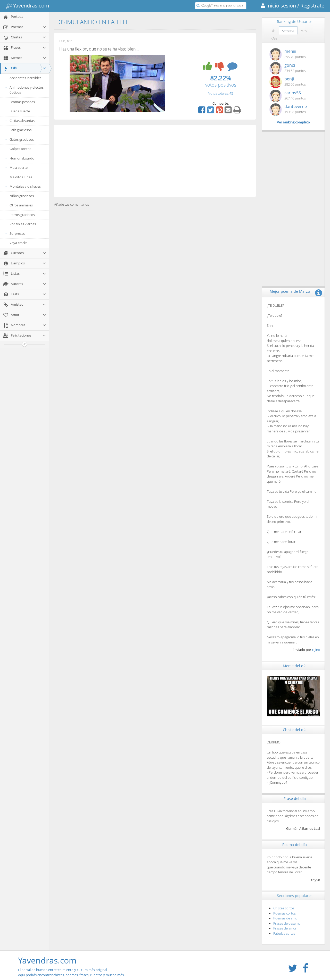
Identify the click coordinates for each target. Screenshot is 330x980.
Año (274, 39)
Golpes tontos (20, 149)
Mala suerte (19, 167)
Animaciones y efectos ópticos (27, 90)
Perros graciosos (22, 215)
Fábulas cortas (284, 933)
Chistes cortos (284, 908)
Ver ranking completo (293, 122)
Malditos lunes (21, 177)
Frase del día (295, 798)
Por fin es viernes (23, 224)
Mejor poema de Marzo (290, 291)
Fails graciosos (20, 130)
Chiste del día (295, 730)
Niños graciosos (22, 196)
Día (273, 31)
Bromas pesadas (22, 102)
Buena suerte (20, 111)
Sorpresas (17, 233)
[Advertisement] (155, 161)
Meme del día (295, 666)
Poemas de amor (286, 918)
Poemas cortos (284, 913)
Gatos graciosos (22, 139)
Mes (304, 31)
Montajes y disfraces (25, 186)
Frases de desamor (288, 923)
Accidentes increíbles (25, 78)
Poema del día (295, 845)
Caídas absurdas (22, 121)
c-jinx (316, 650)
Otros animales (21, 205)
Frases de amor (285, 928)
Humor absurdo (22, 158)
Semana (288, 31)
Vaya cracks (18, 243)
